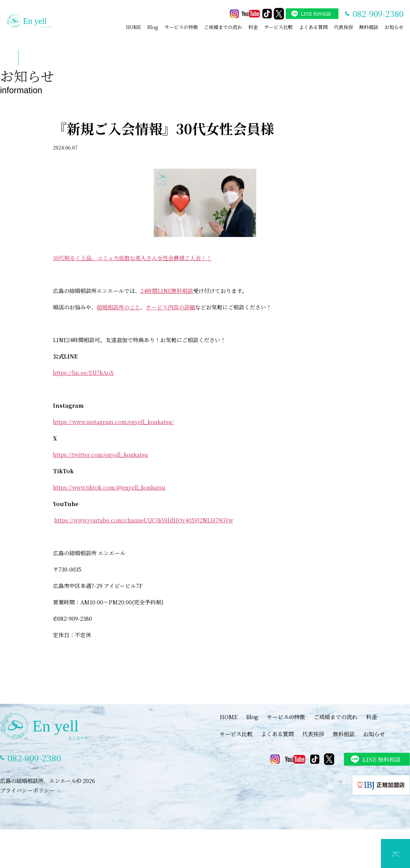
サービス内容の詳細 (170, 307)
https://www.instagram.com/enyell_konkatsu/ (113, 422)
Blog (153, 27)
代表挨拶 (343, 27)
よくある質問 (313, 27)
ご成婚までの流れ (223, 27)
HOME (134, 27)
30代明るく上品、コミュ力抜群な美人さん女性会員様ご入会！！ (132, 258)
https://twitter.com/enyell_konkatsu (100, 455)
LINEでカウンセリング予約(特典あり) (210, 861)
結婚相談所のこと (119, 307)
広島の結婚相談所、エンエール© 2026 (47, 781)
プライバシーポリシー (27, 790)
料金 (253, 27)
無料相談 (369, 27)
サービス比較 (278, 27)
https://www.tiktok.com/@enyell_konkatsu (109, 487)
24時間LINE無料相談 (167, 291)
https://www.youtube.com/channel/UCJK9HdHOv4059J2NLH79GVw (144, 520)
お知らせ (394, 27)
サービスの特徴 (181, 27)
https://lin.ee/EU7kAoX (83, 373)
